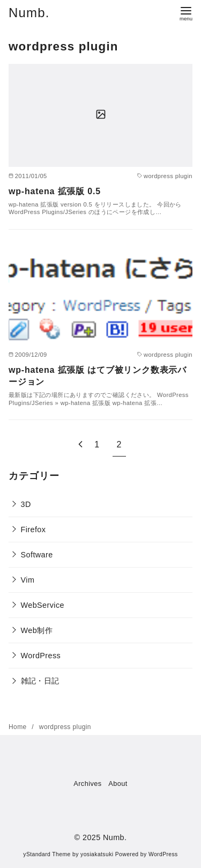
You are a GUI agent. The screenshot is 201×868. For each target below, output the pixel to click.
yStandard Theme (47, 854)
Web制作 (37, 630)
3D (26, 504)
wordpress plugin (65, 727)
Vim (28, 580)
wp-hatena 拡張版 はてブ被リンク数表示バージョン (98, 376)
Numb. (29, 13)
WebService (43, 605)
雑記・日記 (40, 681)
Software (37, 555)
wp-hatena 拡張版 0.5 (55, 191)
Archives (87, 784)
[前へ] (80, 444)
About (118, 784)
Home (18, 727)
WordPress (41, 656)
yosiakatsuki (97, 854)
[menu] (186, 13)
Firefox (33, 529)
